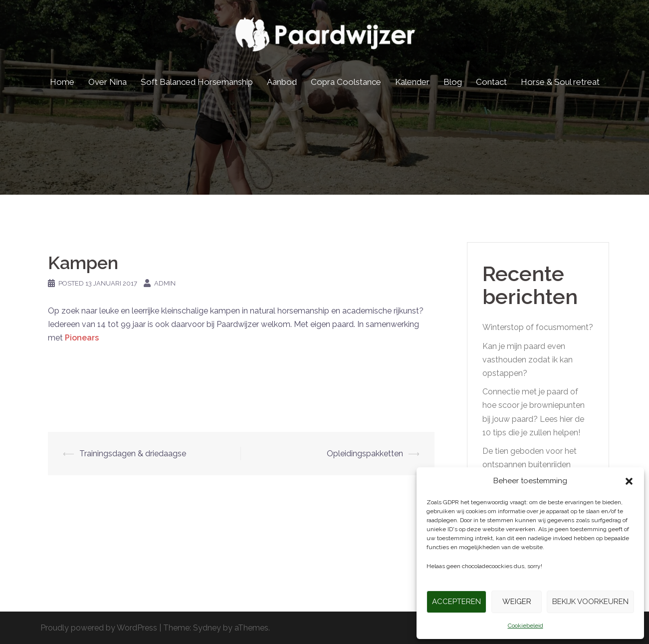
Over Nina (108, 82)
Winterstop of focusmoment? (538, 327)
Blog (453, 82)
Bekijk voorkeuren (590, 602)
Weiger (517, 602)
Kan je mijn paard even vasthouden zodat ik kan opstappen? (528, 360)
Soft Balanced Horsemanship (197, 82)
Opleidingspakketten (365, 454)
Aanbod (282, 82)
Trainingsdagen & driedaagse (133, 454)
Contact (491, 82)
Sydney (207, 628)
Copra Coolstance (346, 82)
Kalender (412, 82)
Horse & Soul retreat (560, 82)
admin (165, 283)
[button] (629, 481)
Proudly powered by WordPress (99, 628)
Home (62, 82)
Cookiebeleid (526, 626)
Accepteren (456, 602)
